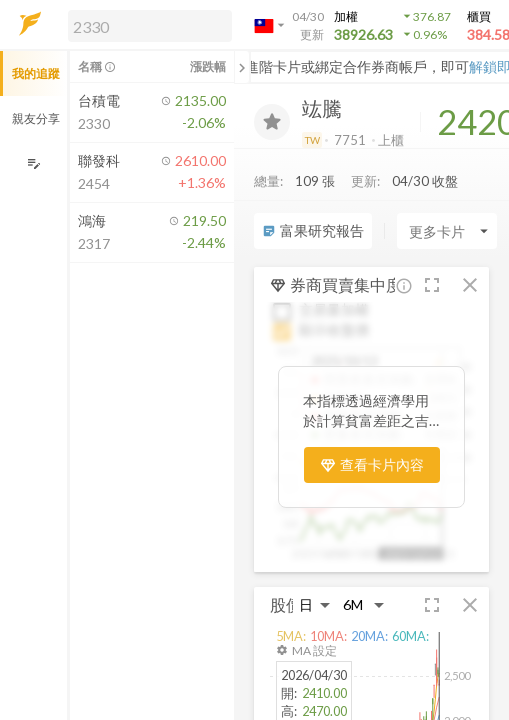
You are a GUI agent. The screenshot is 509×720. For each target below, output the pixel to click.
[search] (150, 26)
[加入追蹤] (272, 122)
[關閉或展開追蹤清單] (242, 67)
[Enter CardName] (447, 231)
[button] (146, 25)
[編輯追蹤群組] (33, 163)
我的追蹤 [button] (36, 73)
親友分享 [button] (36, 118)
